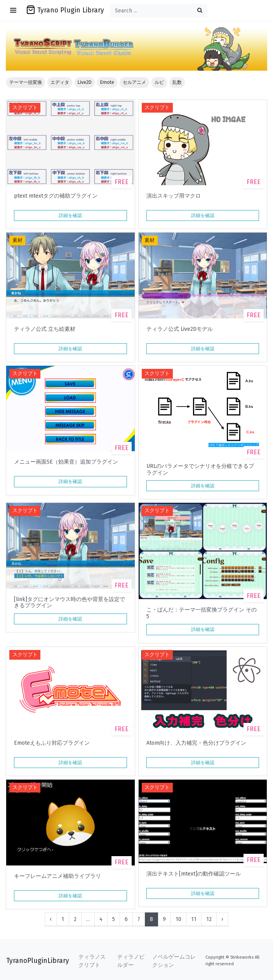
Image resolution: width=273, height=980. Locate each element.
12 (209, 919)
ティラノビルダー (131, 961)
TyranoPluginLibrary (38, 961)
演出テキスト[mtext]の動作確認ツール (194, 874)
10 (178, 919)
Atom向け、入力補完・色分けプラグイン (196, 743)
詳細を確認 (70, 215)
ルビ (159, 82)
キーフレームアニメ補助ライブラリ (57, 876)
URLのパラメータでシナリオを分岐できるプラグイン (200, 469)
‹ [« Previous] (51, 919)
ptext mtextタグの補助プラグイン (56, 196)
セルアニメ (134, 82)
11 (194, 919)
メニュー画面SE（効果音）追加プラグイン (66, 462)
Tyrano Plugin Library (65, 10)
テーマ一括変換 (26, 82)
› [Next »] (222, 919)
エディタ (60, 82)
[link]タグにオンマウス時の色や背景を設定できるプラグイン (70, 603)
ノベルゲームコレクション (174, 961)
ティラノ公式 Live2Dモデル (180, 329)
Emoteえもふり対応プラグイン (52, 743)
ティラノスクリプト (92, 961)
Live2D (85, 82)
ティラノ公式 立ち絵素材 (45, 329)
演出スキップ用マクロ (174, 196)
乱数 (177, 82)
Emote (107, 82)
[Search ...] (159, 11)
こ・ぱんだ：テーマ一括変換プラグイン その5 (202, 613)
